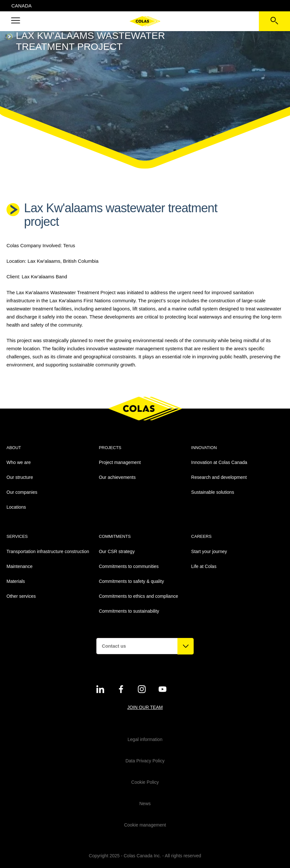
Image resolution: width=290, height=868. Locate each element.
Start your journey (209, 551)
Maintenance (19, 566)
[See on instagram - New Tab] (142, 689)
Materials (16, 581)
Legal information (145, 739)
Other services (21, 596)
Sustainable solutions (212, 492)
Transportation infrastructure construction (48, 551)
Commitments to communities (129, 566)
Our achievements (117, 477)
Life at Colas (204, 566)
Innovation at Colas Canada (219, 462)
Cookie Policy (145, 782)
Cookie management (145, 825)
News (145, 804)
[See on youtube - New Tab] (163, 689)
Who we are (19, 462)
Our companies (22, 492)
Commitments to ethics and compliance (139, 596)
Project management (120, 462)
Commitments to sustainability (129, 611)
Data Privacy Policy (145, 761)
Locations (16, 507)
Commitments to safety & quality (132, 581)
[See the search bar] (274, 21)
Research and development (219, 477)
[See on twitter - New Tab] (100, 689)
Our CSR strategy (117, 551)
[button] (16, 21)
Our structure (20, 477)
